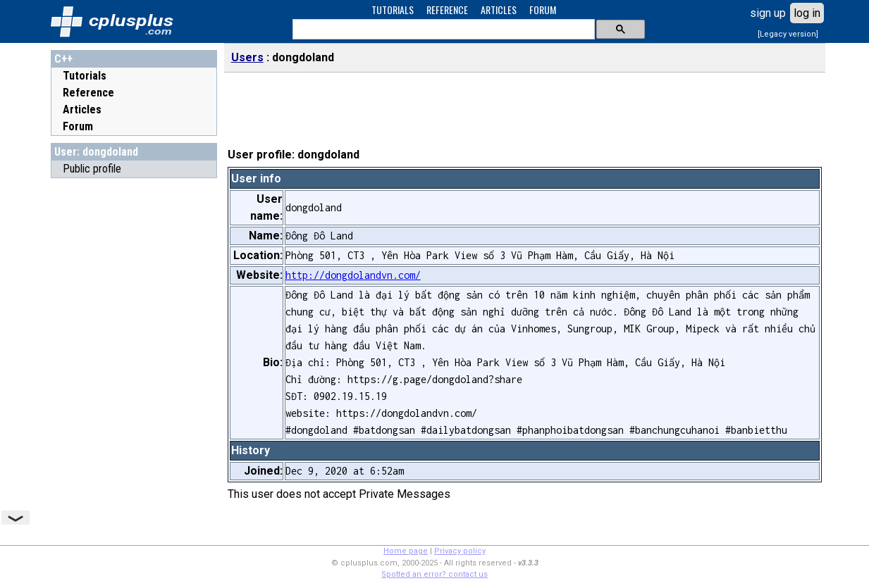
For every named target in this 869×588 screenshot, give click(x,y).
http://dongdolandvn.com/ (353, 275)
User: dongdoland (96, 152)
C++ (63, 59)
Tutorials (85, 76)
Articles (82, 110)
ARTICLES (499, 10)
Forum (78, 126)
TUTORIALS (393, 10)
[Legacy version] (788, 34)
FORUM (543, 10)
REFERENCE (447, 10)
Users (247, 57)
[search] (442, 30)
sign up (768, 13)
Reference (88, 93)
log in (807, 13)
